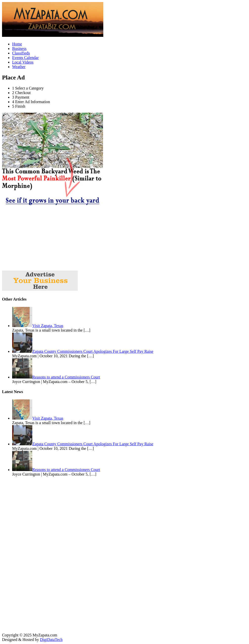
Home (17, 44)
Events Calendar (25, 58)
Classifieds (21, 53)
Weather (19, 67)
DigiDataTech (51, 640)
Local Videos (23, 62)
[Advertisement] (40, 238)
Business (19, 49)
